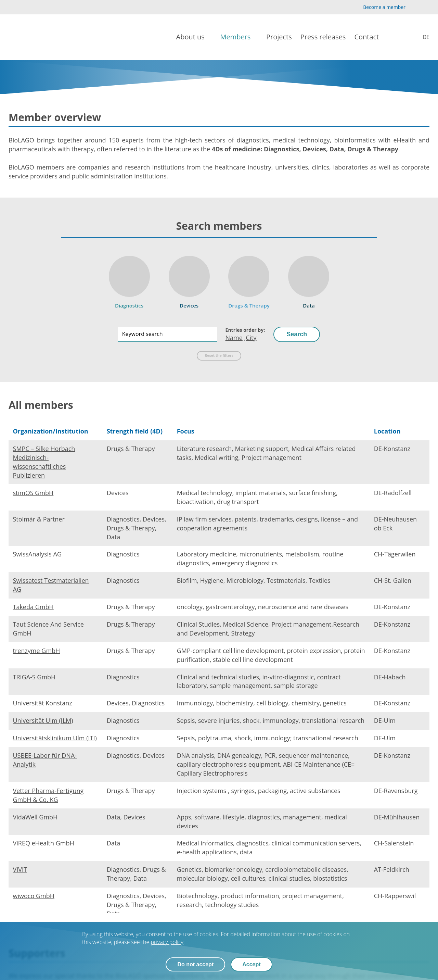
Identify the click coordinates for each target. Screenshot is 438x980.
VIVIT (20, 869)
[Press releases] (323, 37)
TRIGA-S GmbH (34, 677)
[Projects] (279, 37)
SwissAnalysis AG (37, 554)
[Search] (400, 37)
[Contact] (370, 37)
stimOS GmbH (33, 493)
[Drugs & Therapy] (249, 280)
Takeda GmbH (33, 607)
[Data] (309, 280)
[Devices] (189, 280)
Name (234, 338)
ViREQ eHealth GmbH (44, 843)
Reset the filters (219, 355)
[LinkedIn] (426, 7)
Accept (251, 964)
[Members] (239, 37)
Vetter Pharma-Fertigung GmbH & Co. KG (48, 795)
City (251, 338)
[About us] (194, 37)
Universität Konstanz (43, 703)
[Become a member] (378, 7)
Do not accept (195, 964)
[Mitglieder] (421, 37)
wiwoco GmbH (34, 896)
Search (297, 334)
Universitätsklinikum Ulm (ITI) (55, 738)
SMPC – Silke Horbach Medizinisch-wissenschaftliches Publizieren (44, 462)
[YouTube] (415, 7)
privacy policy (167, 942)
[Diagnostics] (129, 280)
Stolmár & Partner (39, 519)
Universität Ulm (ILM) (43, 720)
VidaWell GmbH (35, 817)
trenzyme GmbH (37, 651)
